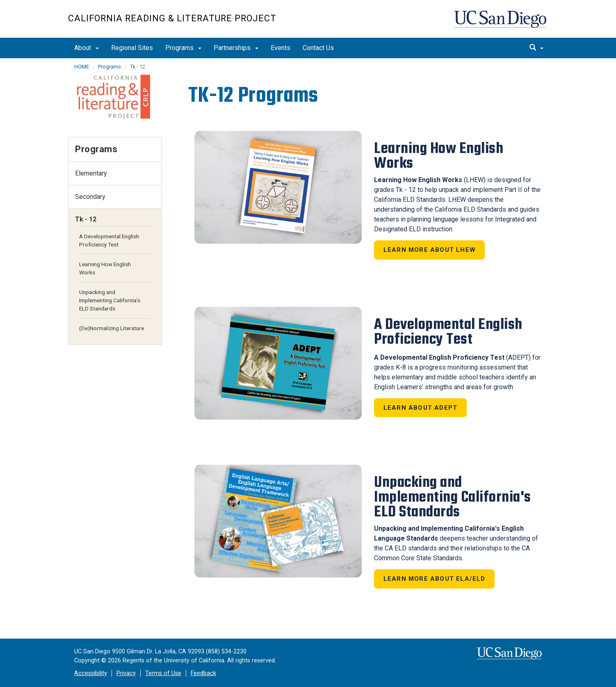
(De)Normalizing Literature (112, 328)
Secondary (90, 197)
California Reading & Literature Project (172, 18)
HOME (82, 67)
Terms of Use (163, 673)
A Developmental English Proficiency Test (109, 240)
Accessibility (91, 673)
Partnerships (236, 48)
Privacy (126, 673)
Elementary (91, 173)
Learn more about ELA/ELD (435, 579)
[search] (536, 48)
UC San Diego (501, 23)
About (87, 48)
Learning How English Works (105, 268)
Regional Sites (132, 48)
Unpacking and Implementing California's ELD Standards (110, 300)
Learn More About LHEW (430, 250)
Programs (183, 48)
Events (281, 48)
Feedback (203, 673)
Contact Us (318, 48)
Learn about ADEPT (420, 408)
